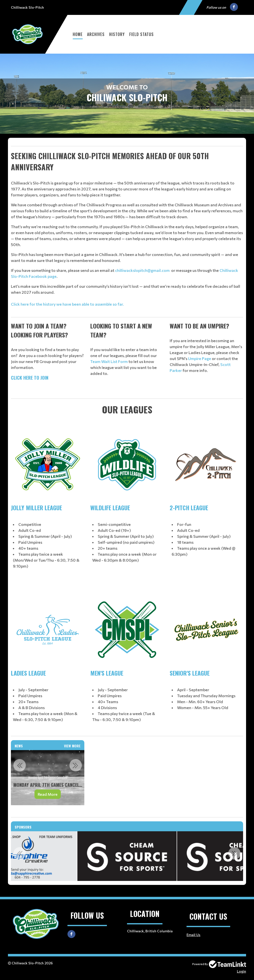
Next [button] (76, 765)
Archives (96, 34)
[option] (48, 778)
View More (72, 746)
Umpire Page (200, 358)
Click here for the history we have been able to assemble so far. (67, 304)
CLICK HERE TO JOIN (30, 378)
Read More (48, 794)
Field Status (142, 34)
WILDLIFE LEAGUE (110, 508)
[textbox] (127, 146)
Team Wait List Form (109, 361)
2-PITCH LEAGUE (189, 508)
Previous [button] (20, 765)
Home (78, 34)
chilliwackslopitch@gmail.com (142, 270)
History (117, 34)
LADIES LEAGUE (28, 673)
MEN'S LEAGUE (107, 673)
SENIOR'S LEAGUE (190, 673)
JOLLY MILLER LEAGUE (36, 508)
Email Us (193, 935)
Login (241, 971)
